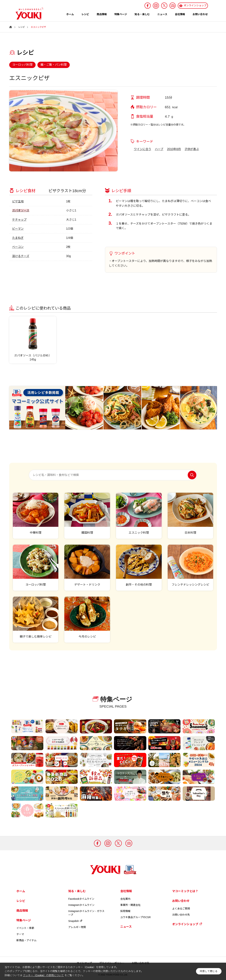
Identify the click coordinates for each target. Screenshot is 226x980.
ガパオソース (21, 210)
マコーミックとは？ (185, 891)
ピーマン (18, 229)
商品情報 (102, 14)
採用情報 (125, 911)
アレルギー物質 (77, 927)
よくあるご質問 (181, 909)
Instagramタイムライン (81, 905)
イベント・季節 (25, 928)
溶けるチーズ (21, 256)
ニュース (162, 14)
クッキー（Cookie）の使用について (43, 975)
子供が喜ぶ (192, 149)
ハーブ (159, 149)
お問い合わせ (200, 14)
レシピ (85, 14)
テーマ (20, 934)
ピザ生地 (18, 201)
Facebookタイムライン (81, 899)
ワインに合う (143, 149)
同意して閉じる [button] (209, 971)
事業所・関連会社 (130, 905)
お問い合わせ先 (181, 915)
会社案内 (125, 899)
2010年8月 (174, 149)
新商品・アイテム (26, 940)
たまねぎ (18, 238)
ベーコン (18, 247)
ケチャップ (19, 220)
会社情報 (180, 14)
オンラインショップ (187, 924)
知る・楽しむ (142, 14)
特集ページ (121, 14)
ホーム (70, 14)
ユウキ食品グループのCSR (136, 917)
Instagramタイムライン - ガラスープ (86, 913)
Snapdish (75, 921)
